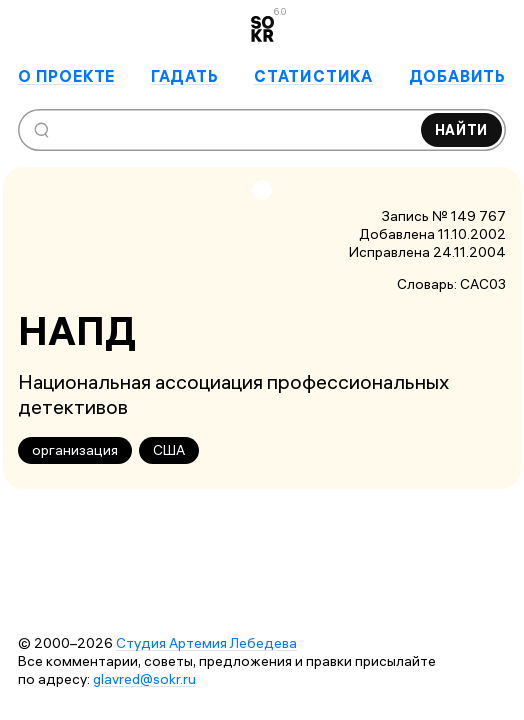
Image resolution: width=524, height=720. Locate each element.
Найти (462, 130)
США (169, 450)
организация (75, 450)
